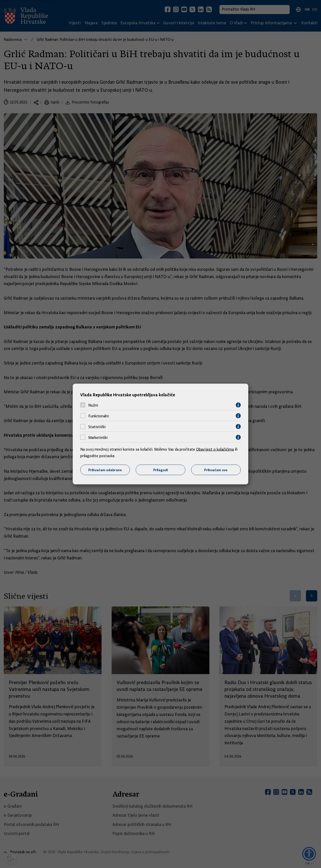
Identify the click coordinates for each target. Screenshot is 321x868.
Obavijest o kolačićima (215, 449)
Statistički (97, 427)
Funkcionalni (99, 416)
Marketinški (98, 437)
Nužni (93, 405)
